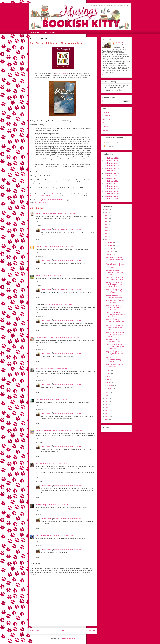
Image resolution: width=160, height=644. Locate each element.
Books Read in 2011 (112, 186)
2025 (107, 212)
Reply (37, 221)
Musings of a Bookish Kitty (52, 194)
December (110, 242)
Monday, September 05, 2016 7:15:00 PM (68, 229)
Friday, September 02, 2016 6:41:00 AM (54, 400)
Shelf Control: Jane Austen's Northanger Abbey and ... (114, 360)
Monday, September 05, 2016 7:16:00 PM (68, 289)
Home (63, 631)
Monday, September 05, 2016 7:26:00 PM (68, 519)
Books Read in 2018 (112, 168)
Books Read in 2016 (112, 173)
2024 (107, 216)
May (108, 376)
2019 (107, 231)
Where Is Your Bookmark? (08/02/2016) (115, 366)
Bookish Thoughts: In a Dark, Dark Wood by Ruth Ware (114, 291)
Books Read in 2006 (112, 199)
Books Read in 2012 (112, 184)
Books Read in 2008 (112, 194)
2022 (107, 222)
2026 (107, 209)
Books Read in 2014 (112, 178)
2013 (107, 398)
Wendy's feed (50, 196)
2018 (107, 234)
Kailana (38, 400)
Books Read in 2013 (112, 181)
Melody (38, 505)
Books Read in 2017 (112, 171)
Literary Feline (46, 229)
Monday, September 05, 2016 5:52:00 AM (60, 536)
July (108, 370)
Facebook (106, 130)
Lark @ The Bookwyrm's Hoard (46, 431)
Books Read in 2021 (112, 161)
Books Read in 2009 (112, 191)
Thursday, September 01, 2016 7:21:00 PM (54, 369)
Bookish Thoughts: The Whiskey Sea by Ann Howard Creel (114, 284)
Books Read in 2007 (112, 196)
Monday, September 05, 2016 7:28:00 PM (68, 550)
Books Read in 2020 (112, 163)
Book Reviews (50, 32)
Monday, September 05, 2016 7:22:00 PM (68, 447)
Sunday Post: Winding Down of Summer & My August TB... (115, 346)
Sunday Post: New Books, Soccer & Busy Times (115, 278)
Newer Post (35, 631)
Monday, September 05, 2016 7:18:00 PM (68, 353)
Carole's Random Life (43, 337)
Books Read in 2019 (112, 166)
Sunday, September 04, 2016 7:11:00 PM (54, 505)
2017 (107, 237)
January (110, 388)
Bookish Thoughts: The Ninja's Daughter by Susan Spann (114, 308)
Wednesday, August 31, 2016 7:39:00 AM (63, 213)
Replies (40, 226)
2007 (107, 416)
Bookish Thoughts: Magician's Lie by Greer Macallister (115, 321)
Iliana (37, 369)
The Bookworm (41, 536)
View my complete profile (111, 75)
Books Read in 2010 (112, 189)
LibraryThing (107, 119)
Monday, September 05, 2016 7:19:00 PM (68, 385)
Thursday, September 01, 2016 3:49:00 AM (55, 275)
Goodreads (106, 116)
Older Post (91, 631)
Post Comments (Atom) (67, 638)
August (109, 255)
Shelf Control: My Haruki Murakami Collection (115, 297)
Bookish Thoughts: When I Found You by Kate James (115, 335)
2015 (107, 392)
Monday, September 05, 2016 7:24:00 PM (68, 486)
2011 (107, 404)
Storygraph (106, 112)
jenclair (38, 275)
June (109, 373)
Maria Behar (40, 464)
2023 (107, 219)
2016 (37, 202)
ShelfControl (43, 202)
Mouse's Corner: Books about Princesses (114, 340)
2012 (107, 401)
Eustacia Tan (40, 246)
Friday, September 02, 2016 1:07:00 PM (57, 464)
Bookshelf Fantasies (62, 73)
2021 (107, 225)
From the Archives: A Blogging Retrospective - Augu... (115, 273)
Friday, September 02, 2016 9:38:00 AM (70, 431)
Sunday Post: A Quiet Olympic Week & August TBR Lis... (115, 314)
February (110, 385)
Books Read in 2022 (112, 158)
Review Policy (36, 32)
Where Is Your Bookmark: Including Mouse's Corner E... (115, 266)
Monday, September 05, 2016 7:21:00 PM (68, 413)
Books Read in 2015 (112, 176)
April (108, 379)
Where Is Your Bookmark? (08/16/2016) (115, 302)
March (109, 382)
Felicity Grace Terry (42, 213)
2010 (107, 407)
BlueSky (105, 126)
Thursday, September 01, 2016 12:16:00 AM (59, 246)
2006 (107, 420)
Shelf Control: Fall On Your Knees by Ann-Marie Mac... (116, 328)
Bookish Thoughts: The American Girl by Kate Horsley (115, 353)
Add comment (36, 563)
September (111, 252)
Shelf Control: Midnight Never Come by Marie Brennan (115, 259)
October (110, 248)
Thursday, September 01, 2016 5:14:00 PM (58, 304)
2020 (107, 228)
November (110, 245)
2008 (107, 413)
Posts (107, 143)
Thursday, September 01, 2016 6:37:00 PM (65, 337)
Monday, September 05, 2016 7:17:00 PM (68, 321)
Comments (108, 146)
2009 (107, 410)
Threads (105, 123)
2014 (107, 395)
